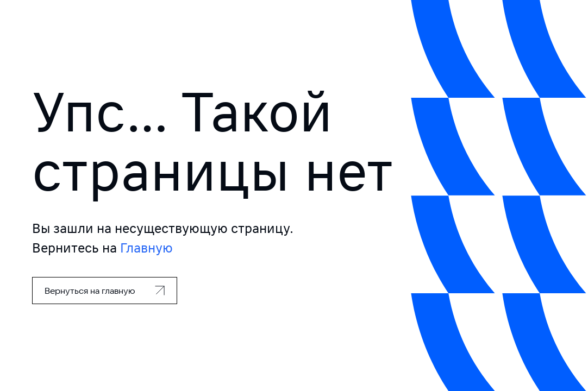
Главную (146, 248)
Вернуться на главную (90, 291)
